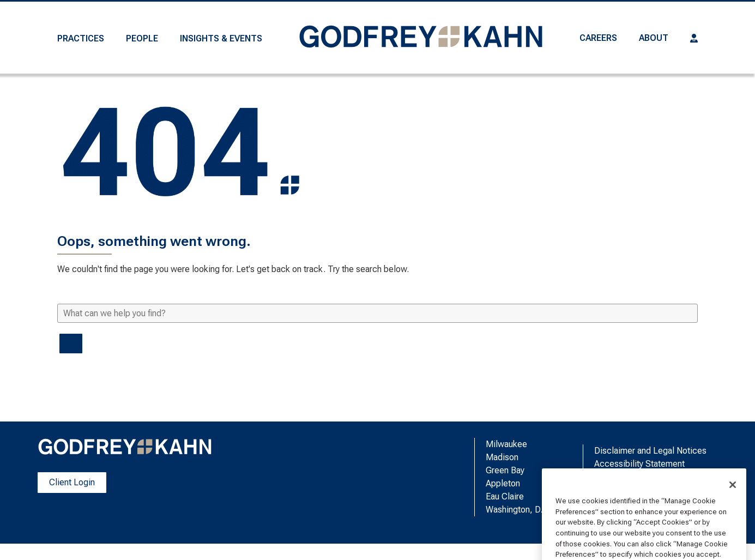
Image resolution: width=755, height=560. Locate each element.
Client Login (72, 482)
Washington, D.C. (518, 510)
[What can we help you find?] (377, 313)
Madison (502, 457)
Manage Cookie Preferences (650, 477)
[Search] (71, 344)
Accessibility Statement (639, 464)
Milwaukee (506, 444)
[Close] (733, 509)
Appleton (503, 483)
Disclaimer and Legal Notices (650, 451)
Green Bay (505, 470)
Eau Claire (505, 496)
